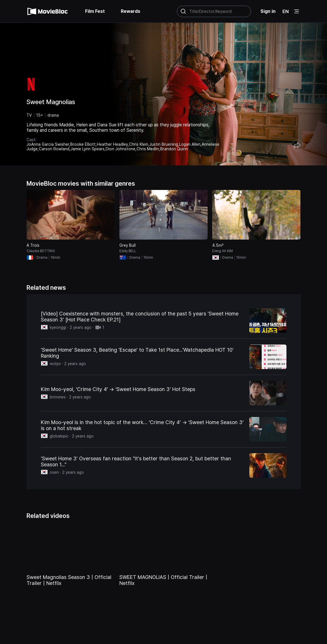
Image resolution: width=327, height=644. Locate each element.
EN (286, 11)
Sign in (268, 11)
